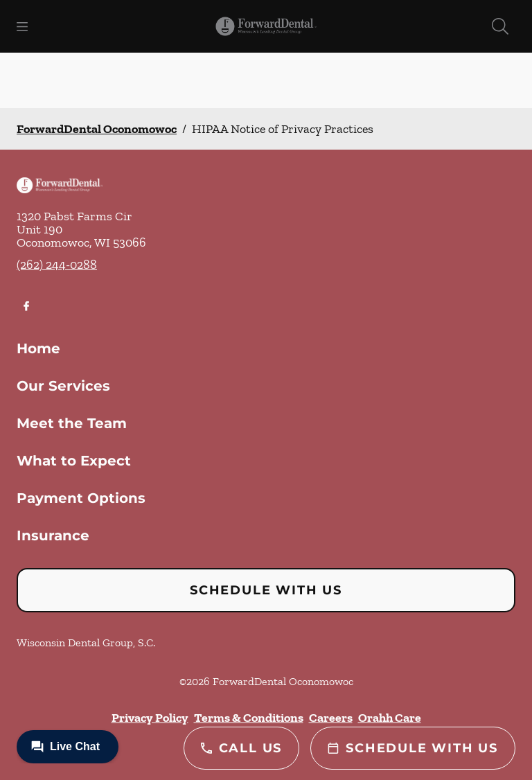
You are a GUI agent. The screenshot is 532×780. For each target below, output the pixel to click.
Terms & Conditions (249, 718)
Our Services (63, 386)
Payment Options (81, 498)
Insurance (53, 535)
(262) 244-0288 (57, 265)
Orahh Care (390, 718)
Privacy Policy (150, 718)
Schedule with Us (266, 590)
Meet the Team (72, 423)
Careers (331, 718)
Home (38, 348)
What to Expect (74, 461)
